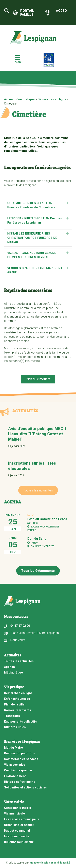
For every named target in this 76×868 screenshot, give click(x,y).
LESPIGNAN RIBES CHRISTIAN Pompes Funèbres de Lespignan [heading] (35, 221)
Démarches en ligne (52, 99)
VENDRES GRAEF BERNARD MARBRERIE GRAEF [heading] (35, 270)
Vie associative (15, 765)
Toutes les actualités (19, 661)
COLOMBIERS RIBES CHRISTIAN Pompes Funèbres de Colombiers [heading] (31, 205)
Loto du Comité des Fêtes (47, 519)
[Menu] (18, 60)
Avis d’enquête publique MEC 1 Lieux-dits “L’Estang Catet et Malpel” (37, 434)
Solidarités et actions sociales (25, 788)
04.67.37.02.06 (20, 626)
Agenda (9, 667)
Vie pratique (26, 99)
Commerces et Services (21, 759)
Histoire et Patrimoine (20, 782)
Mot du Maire (13, 748)
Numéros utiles (15, 727)
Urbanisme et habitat (19, 825)
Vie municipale (14, 814)
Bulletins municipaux (19, 842)
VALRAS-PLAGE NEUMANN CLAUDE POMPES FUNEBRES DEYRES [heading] (32, 255)
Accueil (9, 99)
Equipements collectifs (20, 722)
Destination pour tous (19, 753)
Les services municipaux (21, 819)
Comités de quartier (18, 770)
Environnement (15, 776)
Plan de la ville (14, 705)
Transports (12, 716)
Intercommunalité (17, 836)
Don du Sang (37, 539)
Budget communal (17, 831)
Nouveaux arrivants (18, 710)
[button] (67, 203)
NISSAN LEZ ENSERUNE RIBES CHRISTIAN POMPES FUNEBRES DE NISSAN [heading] (32, 238)
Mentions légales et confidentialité (50, 863)
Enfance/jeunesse (17, 699)
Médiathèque (13, 673)
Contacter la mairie (18, 808)
